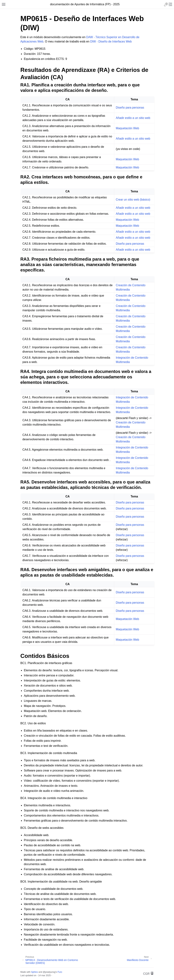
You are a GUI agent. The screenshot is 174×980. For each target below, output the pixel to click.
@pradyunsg (49, 972)
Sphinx (34, 972)
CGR (148, 973)
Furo (60, 972)
